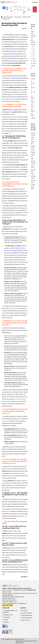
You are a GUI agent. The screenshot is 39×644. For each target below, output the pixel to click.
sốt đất (23, 167)
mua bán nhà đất (23, 499)
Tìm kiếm (35, 9)
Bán (4, 8)
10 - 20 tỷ (33, 61)
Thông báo (6, 617)
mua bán (10, 97)
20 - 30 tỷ (33, 63)
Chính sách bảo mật (26, 618)
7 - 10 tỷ (33, 58)
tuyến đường (16, 78)
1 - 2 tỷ (33, 49)
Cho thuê (7, 8)
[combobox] (11, 11)
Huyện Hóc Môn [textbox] (15, 9)
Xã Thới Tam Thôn (33, 157)
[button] (33, 2)
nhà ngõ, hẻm (5, 421)
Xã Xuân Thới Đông (33, 172)
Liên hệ (5, 620)
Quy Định (23, 608)
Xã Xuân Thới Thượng (33, 182)
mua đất (9, 511)
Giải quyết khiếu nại (26, 615)
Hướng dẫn (6, 608)
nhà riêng (14, 483)
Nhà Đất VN (13, 58)
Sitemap (6, 622)
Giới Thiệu (24, 611)
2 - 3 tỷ (33, 51)
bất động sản (20, 257)
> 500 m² (33, 118)
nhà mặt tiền (18, 169)
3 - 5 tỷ (33, 54)
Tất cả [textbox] (18, 10)
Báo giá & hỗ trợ (8, 615)
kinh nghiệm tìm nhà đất (15, 308)
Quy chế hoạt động (26, 613)
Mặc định (24, 29)
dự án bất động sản (17, 231)
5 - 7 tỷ (33, 56)
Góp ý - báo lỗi (25, 620)
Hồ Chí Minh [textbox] (15, 7)
